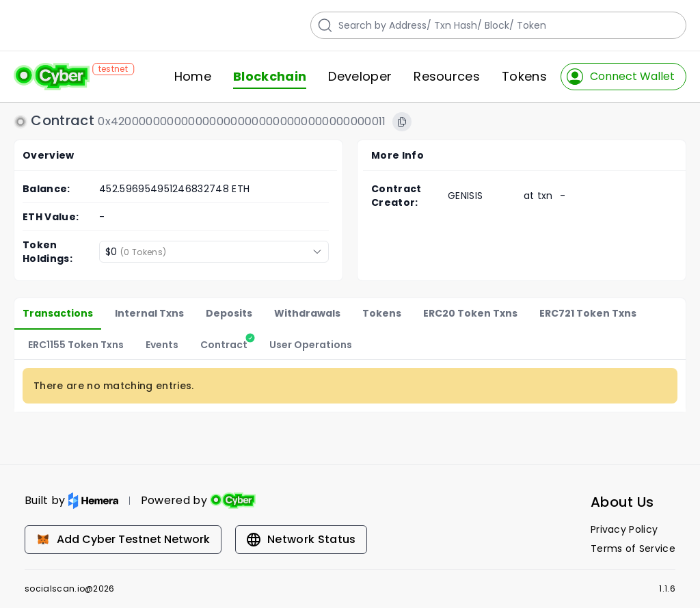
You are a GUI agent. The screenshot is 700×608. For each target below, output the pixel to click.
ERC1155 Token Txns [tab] (76, 345)
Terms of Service (633, 548)
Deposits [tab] (229, 313)
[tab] (224, 345)
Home (193, 77)
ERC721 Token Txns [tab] (588, 313)
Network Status (301, 539)
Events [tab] (162, 345)
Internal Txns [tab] (149, 313)
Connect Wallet (621, 77)
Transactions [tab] (58, 313)
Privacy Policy (624, 529)
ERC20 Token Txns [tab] (470, 313)
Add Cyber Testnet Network (123, 539)
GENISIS (465, 196)
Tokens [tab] (382, 313)
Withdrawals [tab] (307, 313)
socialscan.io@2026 (70, 589)
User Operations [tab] (311, 345)
